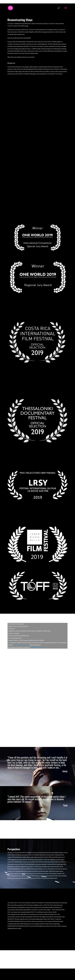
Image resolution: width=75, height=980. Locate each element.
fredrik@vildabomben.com (21, 645)
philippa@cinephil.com (37, 647)
